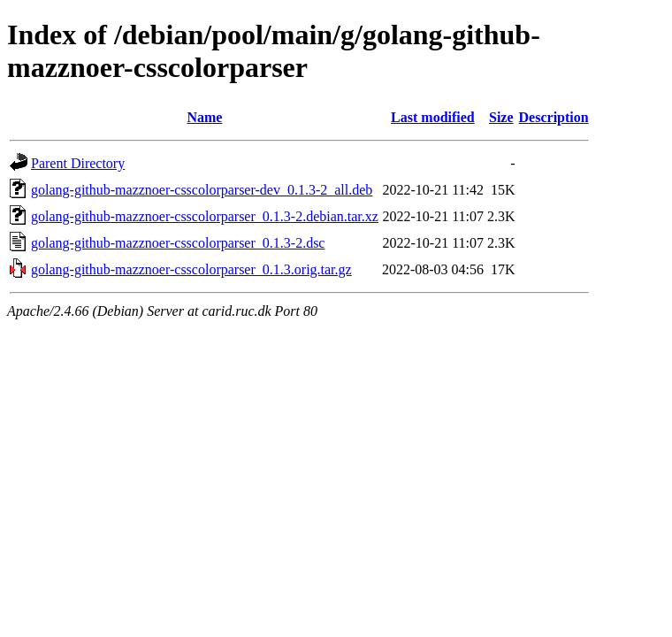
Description (554, 117)
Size (501, 117)
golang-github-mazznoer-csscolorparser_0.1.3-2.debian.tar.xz (205, 216)
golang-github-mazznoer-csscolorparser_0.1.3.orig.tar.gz (191, 269)
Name (204, 117)
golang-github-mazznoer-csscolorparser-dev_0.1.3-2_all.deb (202, 190)
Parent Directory (78, 163)
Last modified (433, 117)
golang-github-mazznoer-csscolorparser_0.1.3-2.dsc (178, 243)
